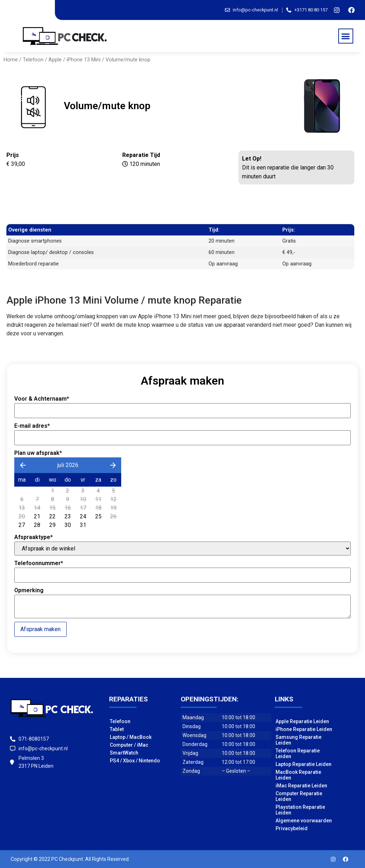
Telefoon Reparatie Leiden (298, 753)
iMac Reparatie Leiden (301, 786)
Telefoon (33, 60)
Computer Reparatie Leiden (299, 796)
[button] (346, 36)
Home (11, 60)
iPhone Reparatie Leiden (304, 729)
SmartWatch (124, 753)
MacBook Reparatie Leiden (298, 775)
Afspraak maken (40, 629)
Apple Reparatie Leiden (302, 721)
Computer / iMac (129, 745)
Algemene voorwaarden (304, 821)
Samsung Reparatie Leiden (299, 740)
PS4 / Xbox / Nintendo (135, 761)
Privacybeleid (292, 828)
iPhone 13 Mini (84, 60)
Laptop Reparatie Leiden (304, 764)
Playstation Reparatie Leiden (300, 810)
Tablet (117, 729)
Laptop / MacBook (131, 737)
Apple (55, 60)
